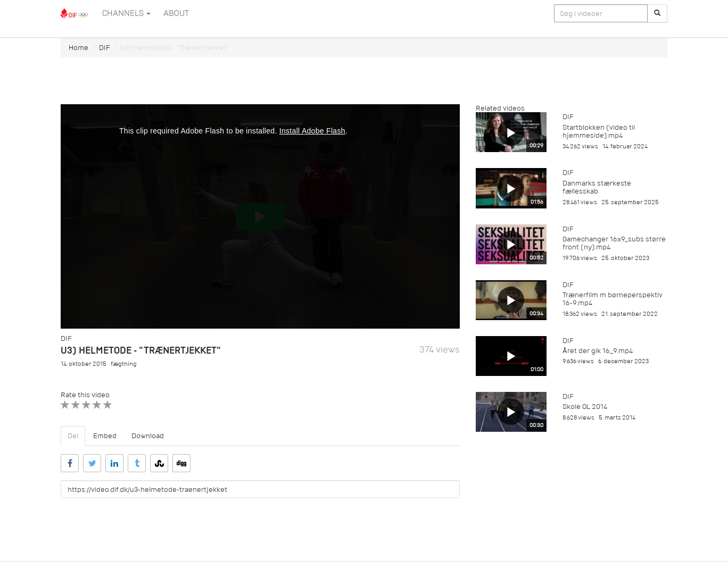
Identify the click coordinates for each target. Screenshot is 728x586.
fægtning (124, 364)
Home (78, 48)
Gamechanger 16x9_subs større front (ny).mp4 (614, 243)
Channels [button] (126, 13)
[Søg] (657, 13)
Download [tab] (148, 436)
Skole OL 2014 (585, 407)
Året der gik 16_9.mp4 (598, 351)
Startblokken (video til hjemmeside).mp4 (599, 131)
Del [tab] (73, 436)
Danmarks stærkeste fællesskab (597, 187)
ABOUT (176, 13)
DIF (104, 48)
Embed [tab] (105, 436)
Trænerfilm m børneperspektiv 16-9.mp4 (613, 299)
